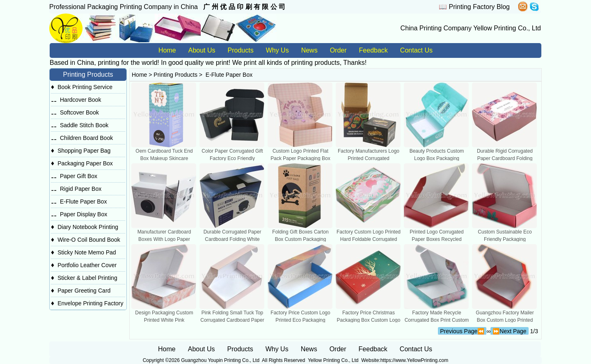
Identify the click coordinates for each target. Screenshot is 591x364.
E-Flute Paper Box (83, 201)
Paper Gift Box (79, 176)
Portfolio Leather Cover (87, 265)
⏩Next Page (509, 331)
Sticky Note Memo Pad (87, 252)
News (309, 50)
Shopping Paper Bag (84, 151)
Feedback (373, 50)
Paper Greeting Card (84, 291)
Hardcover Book (80, 100)
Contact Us (416, 50)
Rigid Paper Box (81, 189)
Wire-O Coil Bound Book (89, 240)
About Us (202, 50)
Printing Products (175, 75)
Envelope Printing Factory (90, 303)
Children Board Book (86, 138)
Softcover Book (79, 112)
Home (167, 50)
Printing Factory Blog (479, 7)
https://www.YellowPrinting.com (415, 360)
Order (338, 50)
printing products (315, 63)
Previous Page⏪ (462, 331)
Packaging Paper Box (85, 163)
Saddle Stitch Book (84, 125)
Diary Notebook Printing (88, 227)
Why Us (277, 50)
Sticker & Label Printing (87, 278)
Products (241, 50)
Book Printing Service (85, 87)
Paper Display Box (84, 214)
